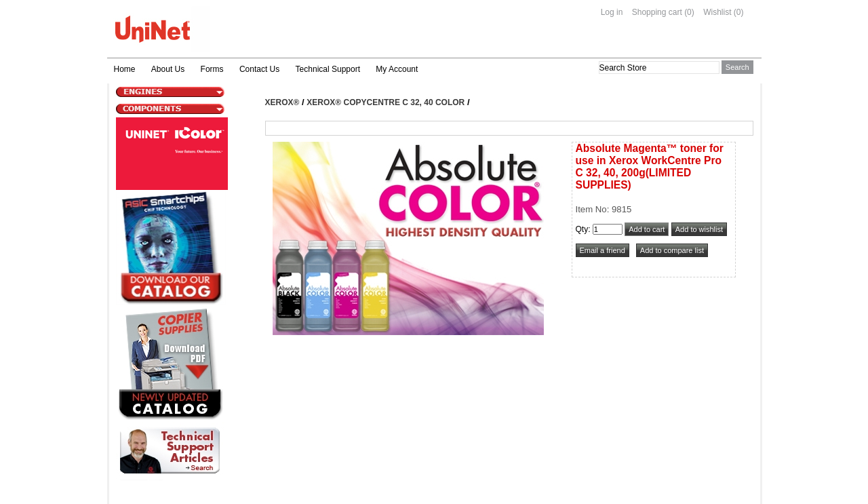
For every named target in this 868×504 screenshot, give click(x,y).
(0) (689, 12)
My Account (397, 69)
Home (125, 69)
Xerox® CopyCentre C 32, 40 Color (386, 102)
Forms (212, 69)
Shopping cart (657, 12)
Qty (582, 229)
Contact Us (259, 69)
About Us (168, 69)
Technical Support (328, 69)
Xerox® (282, 102)
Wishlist (717, 12)
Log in (612, 12)
